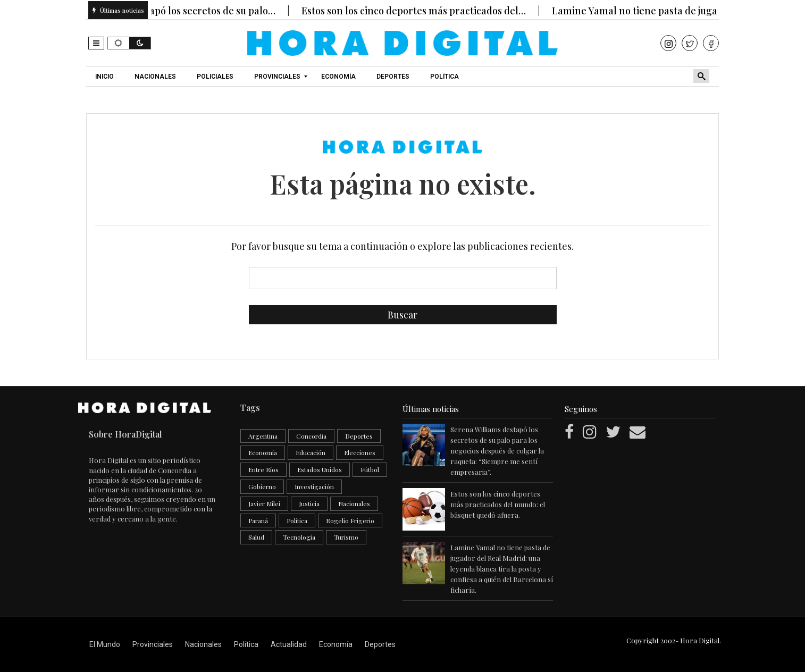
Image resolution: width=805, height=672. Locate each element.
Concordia (311, 436)
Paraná (258, 520)
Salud (256, 537)
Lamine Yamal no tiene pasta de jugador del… (661, 11)
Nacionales (354, 503)
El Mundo (105, 644)
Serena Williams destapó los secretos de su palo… (172, 11)
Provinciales (153, 644)
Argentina (263, 436)
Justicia (309, 503)
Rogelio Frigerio (350, 520)
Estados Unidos (320, 469)
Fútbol (370, 469)
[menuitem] (106, 77)
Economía (263, 452)
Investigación (314, 486)
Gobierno (262, 486)
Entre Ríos (263, 469)
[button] (96, 43)
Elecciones (360, 452)
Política (297, 520)
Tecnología (299, 537)
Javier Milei (264, 503)
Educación (311, 452)
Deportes (359, 436)
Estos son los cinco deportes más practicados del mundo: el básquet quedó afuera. (498, 504)
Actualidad (289, 644)
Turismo (346, 537)
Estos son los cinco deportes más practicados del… (421, 11)
